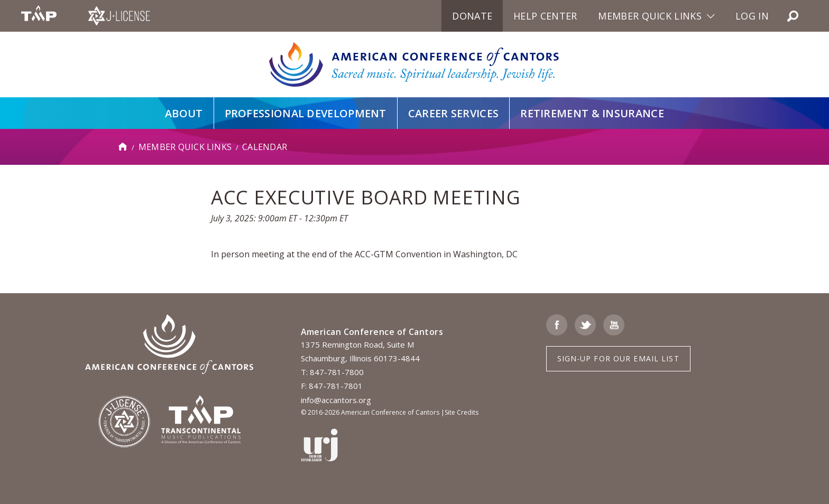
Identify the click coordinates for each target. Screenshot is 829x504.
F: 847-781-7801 (332, 386)
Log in (752, 16)
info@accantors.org (336, 400)
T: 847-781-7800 (332, 372)
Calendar (265, 147)
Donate (472, 16)
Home (123, 147)
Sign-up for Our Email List (618, 358)
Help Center (545, 16)
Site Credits (462, 412)
